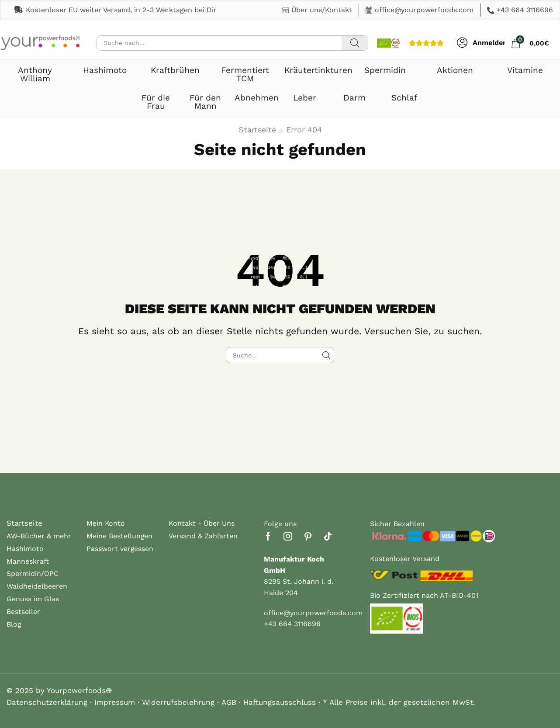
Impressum (115, 702)
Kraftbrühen (175, 70)
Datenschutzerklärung (47, 702)
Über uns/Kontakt (322, 10)
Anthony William (35, 74)
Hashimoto (105, 70)
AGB (229, 702)
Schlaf (404, 98)
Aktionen (455, 70)
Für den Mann (205, 102)
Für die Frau (156, 102)
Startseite (257, 130)
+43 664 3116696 (525, 10)
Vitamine (525, 70)
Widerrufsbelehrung (178, 702)
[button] (482, 43)
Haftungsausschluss (280, 702)
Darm (354, 98)
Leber (305, 98)
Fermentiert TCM (245, 74)
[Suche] (355, 43)
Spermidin (385, 70)
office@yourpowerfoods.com (424, 10)
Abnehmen (257, 98)
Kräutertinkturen (318, 70)
